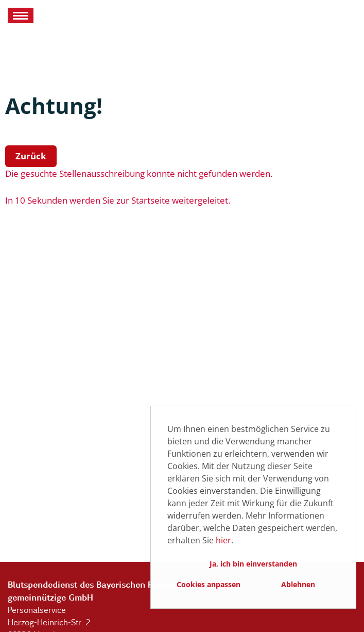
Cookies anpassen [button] (209, 584)
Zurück (31, 156)
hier (223, 540)
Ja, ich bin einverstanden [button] (253, 564)
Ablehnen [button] (298, 584)
